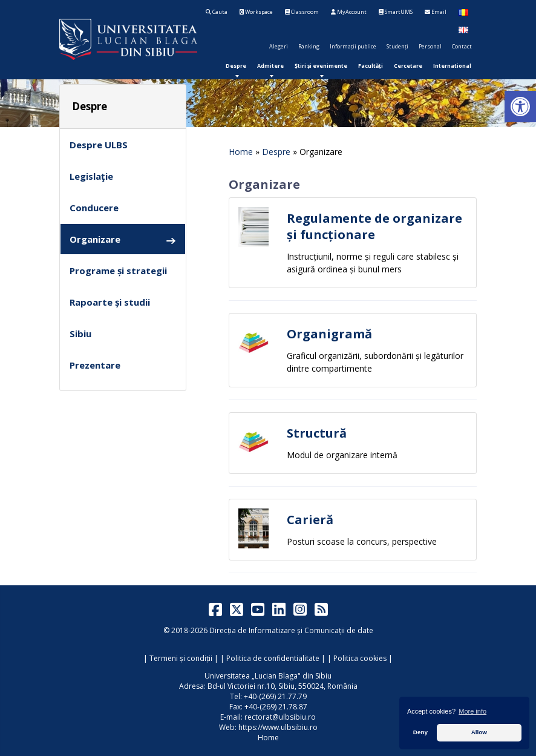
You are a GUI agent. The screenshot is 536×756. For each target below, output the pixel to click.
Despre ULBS (99, 145)
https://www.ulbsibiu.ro (278, 727)
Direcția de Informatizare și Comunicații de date (291, 630)
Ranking (309, 46)
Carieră (310, 520)
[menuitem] (236, 66)
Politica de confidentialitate (273, 658)
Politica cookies (360, 658)
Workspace (256, 12)
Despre (236, 66)
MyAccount (349, 12)
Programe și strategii (118, 271)
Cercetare (408, 66)
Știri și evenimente (321, 66)
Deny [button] (420, 732)
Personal (430, 46)
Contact (462, 46)
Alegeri (279, 46)
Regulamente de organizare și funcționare (374, 226)
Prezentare (95, 365)
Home (241, 152)
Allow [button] (479, 732)
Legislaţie (91, 176)
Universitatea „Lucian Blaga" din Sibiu (268, 676)
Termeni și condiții (181, 658)
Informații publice (353, 46)
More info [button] (472, 711)
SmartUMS (396, 12)
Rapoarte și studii (110, 302)
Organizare (123, 239)
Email (436, 12)
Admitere (270, 66)
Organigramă (329, 334)
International (452, 66)
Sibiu (80, 334)
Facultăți (371, 66)
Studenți (397, 46)
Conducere (94, 208)
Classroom (302, 12)
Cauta (217, 12)
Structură (317, 433)
